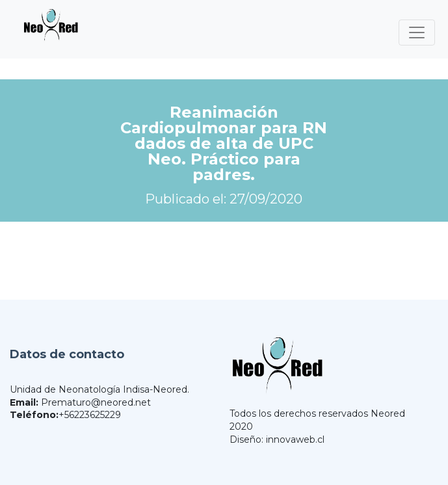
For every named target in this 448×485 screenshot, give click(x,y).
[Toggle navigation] (417, 33)
